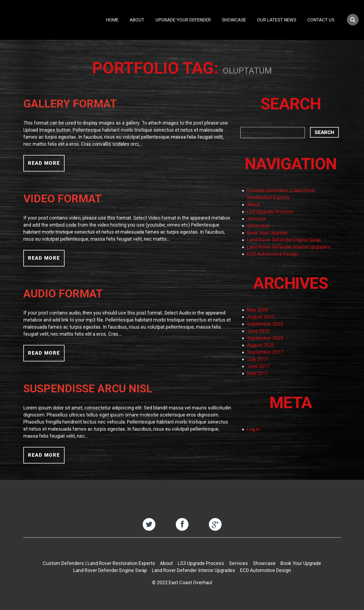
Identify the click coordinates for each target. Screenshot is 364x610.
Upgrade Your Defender (183, 20)
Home (112, 20)
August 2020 (261, 345)
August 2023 (261, 317)
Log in (253, 429)
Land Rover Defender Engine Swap (284, 240)
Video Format (63, 199)
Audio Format (63, 294)
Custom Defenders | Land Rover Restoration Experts (99, 563)
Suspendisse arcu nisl (88, 389)
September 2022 (265, 324)
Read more (44, 163)
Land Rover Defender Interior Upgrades (289, 247)
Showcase (234, 20)
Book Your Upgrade (267, 233)
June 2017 (258, 366)
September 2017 (265, 352)
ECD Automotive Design (273, 254)
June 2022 (258, 331)
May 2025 (258, 310)
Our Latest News (277, 20)
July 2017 (258, 359)
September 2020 (265, 338)
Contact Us (321, 20)
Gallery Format (70, 104)
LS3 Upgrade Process (270, 212)
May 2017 (258, 373)
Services (257, 219)
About (137, 20)
